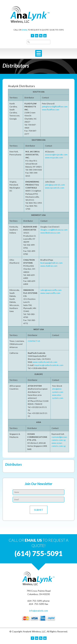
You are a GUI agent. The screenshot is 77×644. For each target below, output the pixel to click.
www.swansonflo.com (50, 293)
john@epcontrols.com (55, 185)
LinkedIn (37, 36)
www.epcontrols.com (55, 188)
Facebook (32, 36)
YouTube (45, 36)
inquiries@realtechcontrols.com (49, 365)
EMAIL (25, 30)
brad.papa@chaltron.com (51, 263)
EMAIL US (33, 540)
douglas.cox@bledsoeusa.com (54, 230)
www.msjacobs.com (54, 158)
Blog (41, 36)
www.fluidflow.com (51, 110)
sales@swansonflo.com (51, 290)
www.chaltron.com (49, 266)
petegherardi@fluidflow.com (55, 107)
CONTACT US (34, 341)
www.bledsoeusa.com (50, 233)
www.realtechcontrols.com (45, 362)
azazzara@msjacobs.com (56, 155)
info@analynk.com (39, 611)
